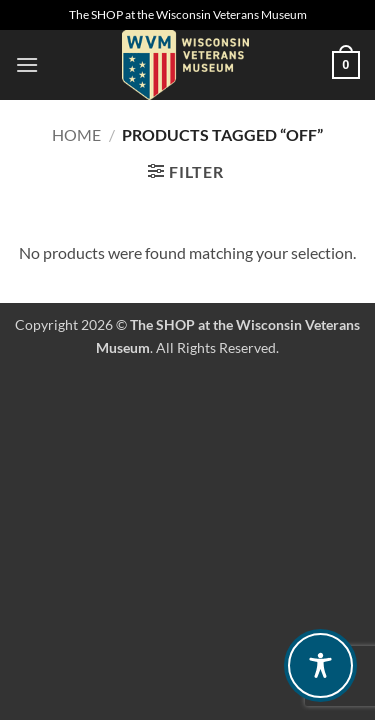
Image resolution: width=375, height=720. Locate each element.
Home (76, 134)
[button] (27, 64)
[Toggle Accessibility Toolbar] (320, 665)
